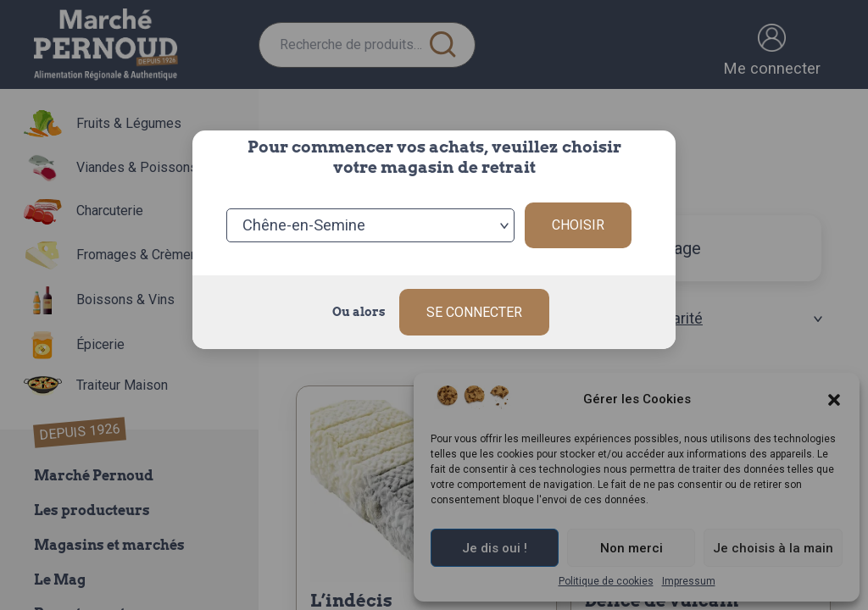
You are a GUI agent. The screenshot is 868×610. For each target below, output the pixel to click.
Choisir (578, 225)
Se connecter (474, 312)
